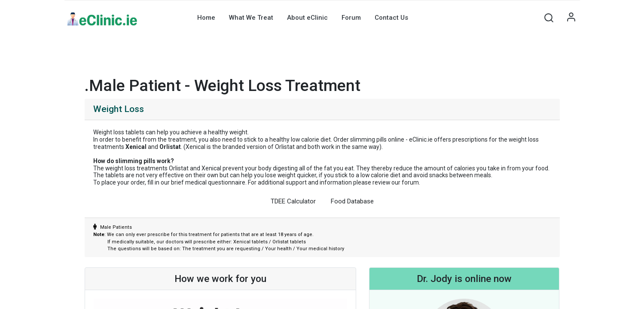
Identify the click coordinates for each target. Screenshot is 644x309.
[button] (549, 18)
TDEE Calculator (293, 201)
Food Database (352, 201)
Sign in (571, 18)
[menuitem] (206, 18)
